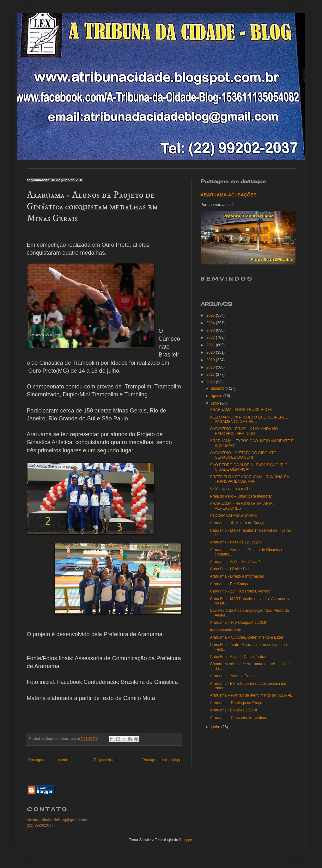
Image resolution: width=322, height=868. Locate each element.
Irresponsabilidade (225, 630)
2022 (211, 338)
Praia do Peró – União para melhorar (241, 496)
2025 (211, 315)
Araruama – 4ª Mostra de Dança (237, 523)
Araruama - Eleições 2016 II (233, 710)
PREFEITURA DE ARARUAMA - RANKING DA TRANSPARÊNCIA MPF (249, 479)
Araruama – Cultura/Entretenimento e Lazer (247, 637)
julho (215, 403)
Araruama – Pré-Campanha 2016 (238, 623)
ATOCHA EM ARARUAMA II (234, 516)
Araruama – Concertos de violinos (238, 718)
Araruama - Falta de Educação (236, 542)
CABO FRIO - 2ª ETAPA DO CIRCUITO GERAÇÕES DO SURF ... (243, 455)
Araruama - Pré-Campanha (233, 584)
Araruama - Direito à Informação (237, 576)
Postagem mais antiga (161, 760)
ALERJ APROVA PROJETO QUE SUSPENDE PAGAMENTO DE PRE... (249, 419)
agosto (217, 396)
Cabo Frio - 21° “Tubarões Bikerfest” (240, 591)
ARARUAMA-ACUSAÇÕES (229, 195)
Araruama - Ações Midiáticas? (235, 562)
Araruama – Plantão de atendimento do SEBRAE (251, 695)
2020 (211, 352)
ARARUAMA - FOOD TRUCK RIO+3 (241, 410)
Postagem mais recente (48, 760)
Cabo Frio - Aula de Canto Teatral (238, 657)
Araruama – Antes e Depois (233, 676)
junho (216, 727)
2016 (211, 382)
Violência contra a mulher (231, 489)
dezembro (220, 388)
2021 (211, 345)
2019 (211, 360)
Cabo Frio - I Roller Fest (230, 569)
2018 (211, 367)
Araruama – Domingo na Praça (236, 703)
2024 (211, 323)
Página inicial (105, 760)
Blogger (186, 840)
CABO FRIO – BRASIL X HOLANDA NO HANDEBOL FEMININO (244, 431)
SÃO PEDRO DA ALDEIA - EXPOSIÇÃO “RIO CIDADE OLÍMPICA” (249, 467)
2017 (211, 375)
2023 (211, 330)
